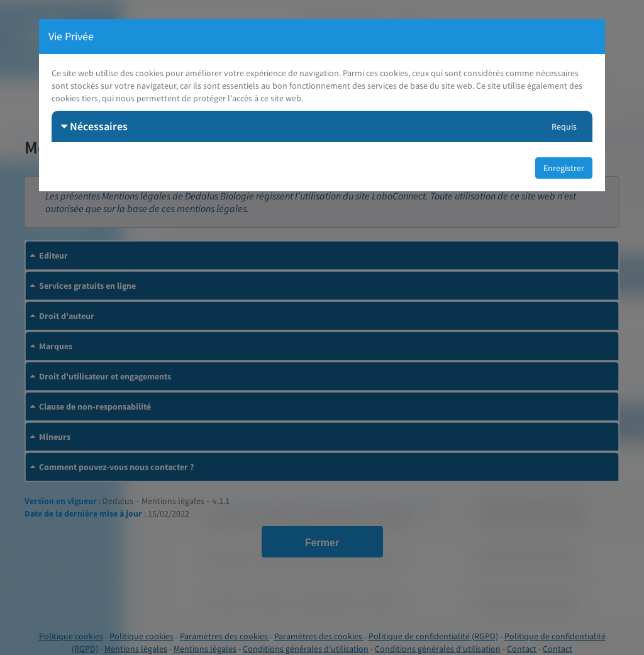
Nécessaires (94, 126)
